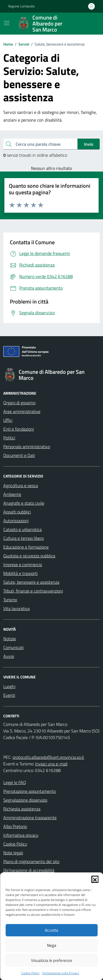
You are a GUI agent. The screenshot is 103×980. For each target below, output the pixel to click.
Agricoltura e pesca (21, 485)
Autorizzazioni (16, 521)
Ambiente (12, 494)
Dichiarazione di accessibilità (29, 870)
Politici (9, 438)
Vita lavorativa (16, 608)
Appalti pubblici (17, 512)
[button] (95, 879)
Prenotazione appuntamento (30, 791)
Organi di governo (19, 403)
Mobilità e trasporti (20, 573)
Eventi (9, 695)
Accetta (51, 930)
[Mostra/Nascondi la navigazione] (7, 23)
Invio (89, 144)
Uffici (8, 420)
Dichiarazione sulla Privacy (61, 973)
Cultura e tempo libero (23, 538)
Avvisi (9, 656)
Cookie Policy (30, 973)
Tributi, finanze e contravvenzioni (33, 591)
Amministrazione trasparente (30, 818)
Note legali (13, 853)
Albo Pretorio (15, 826)
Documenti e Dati (19, 455)
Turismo (10, 600)
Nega (52, 945)
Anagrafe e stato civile (24, 503)
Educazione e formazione (26, 547)
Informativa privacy (21, 835)
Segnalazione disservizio (25, 800)
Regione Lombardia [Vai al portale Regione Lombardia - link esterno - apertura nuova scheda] (21, 6)
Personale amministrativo (27, 447)
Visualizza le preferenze (52, 960)
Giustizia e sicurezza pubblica (29, 556)
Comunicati (13, 647)
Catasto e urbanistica (23, 529)
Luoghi (9, 686)
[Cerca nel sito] (88, 24)
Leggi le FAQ (15, 782)
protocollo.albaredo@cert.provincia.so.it (48, 757)
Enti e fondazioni (19, 429)
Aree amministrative (22, 411)
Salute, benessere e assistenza (31, 582)
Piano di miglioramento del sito (31, 861)
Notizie (10, 639)
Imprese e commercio (23, 565)
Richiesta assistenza (22, 809)
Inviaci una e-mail (51, 764)
